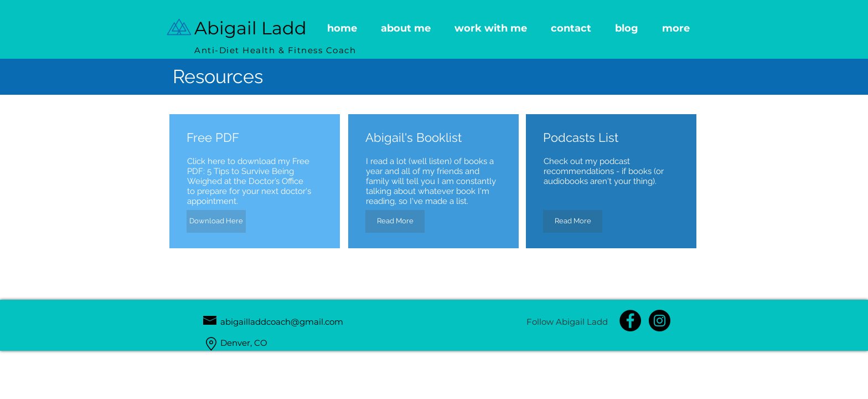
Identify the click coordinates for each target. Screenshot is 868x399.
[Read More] (395, 221)
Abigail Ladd (250, 28)
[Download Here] (216, 221)
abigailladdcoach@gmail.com (282, 322)
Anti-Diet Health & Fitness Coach (275, 50)
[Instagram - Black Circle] (660, 321)
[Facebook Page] (630, 321)
